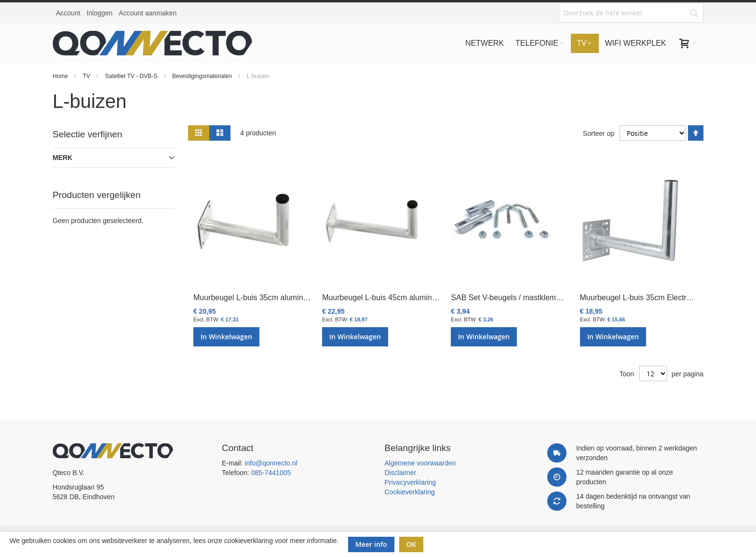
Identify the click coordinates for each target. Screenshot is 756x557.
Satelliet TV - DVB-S (132, 76)
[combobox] (631, 13)
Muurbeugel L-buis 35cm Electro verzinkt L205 (660, 298)
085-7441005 (271, 473)
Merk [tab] (62, 158)
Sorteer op (599, 133)
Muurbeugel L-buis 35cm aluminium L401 (264, 298)
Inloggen (100, 13)
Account (68, 13)
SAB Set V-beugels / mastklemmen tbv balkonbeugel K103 (551, 298)
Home (61, 76)
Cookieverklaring (410, 492)
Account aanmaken (148, 13)
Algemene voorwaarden (420, 463)
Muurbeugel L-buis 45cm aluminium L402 (393, 298)
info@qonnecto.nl (271, 463)
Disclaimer (400, 473)
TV (88, 76)
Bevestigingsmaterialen (203, 76)
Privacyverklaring (411, 482)
